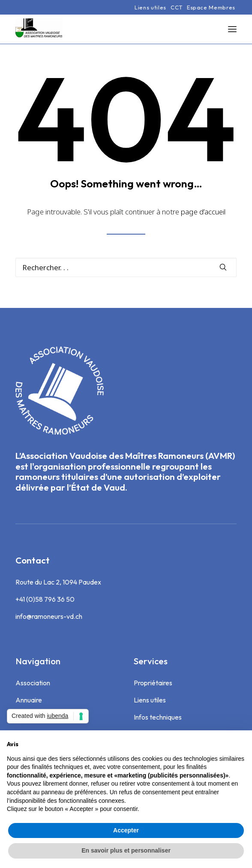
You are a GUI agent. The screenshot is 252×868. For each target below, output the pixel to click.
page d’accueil (203, 212)
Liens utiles (150, 7)
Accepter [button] (126, 830)
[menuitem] (150, 7)
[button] (232, 29)
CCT (177, 7)
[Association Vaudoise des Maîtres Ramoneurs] (39, 29)
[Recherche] (126, 267)
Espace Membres (211, 7)
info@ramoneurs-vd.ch (49, 616)
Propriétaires (153, 683)
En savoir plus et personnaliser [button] (126, 850)
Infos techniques (158, 717)
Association (33, 683)
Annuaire (29, 700)
